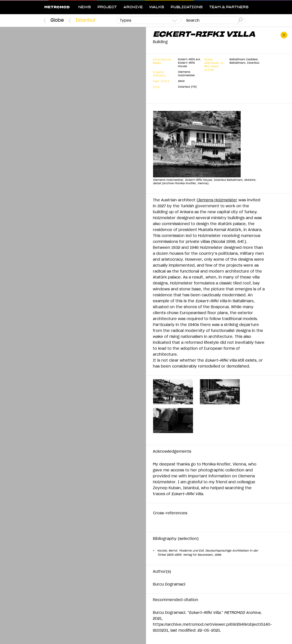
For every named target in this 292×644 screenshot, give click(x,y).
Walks (157, 7)
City (156, 87)
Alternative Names (162, 61)
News (85, 7)
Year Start (161, 81)
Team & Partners (229, 7)
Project (107, 7)
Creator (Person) (159, 74)
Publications (187, 7)
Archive (133, 7)
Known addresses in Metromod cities (214, 65)
